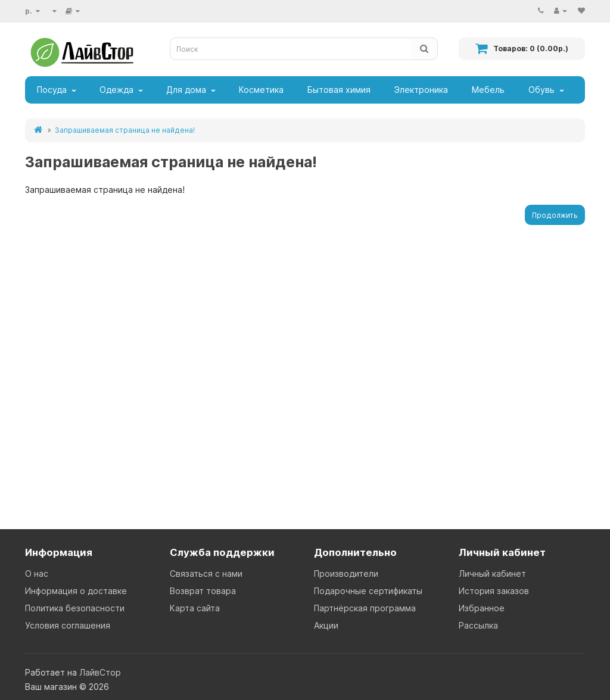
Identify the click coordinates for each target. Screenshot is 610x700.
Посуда (52, 90)
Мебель (488, 90)
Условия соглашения (68, 625)
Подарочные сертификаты (368, 591)
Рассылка (478, 625)
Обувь (541, 90)
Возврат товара (203, 591)
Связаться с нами (206, 574)
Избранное (482, 608)
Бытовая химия (339, 90)
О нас (37, 574)
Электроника (421, 90)
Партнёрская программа (365, 608)
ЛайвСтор (100, 672)
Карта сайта (195, 608)
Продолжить (555, 215)
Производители (346, 574)
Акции (326, 625)
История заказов (494, 591)
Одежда (116, 90)
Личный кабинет (492, 574)
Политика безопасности (75, 608)
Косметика (261, 90)
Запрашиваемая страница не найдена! (125, 130)
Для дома (186, 90)
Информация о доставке (76, 591)
